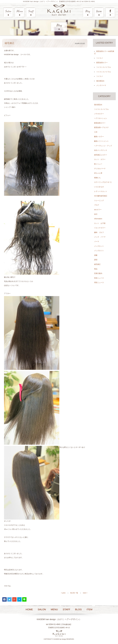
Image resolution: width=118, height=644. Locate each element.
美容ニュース (99, 278)
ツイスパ (100, 58)
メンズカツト (99, 251)
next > (85, 593)
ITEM (90, 609)
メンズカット (99, 246)
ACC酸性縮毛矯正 (101, 196)
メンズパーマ (101, 85)
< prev (63, 593)
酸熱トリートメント (101, 141)
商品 (96, 269)
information (98, 219)
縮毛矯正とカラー (101, 155)
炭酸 (96, 255)
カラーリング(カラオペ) (103, 182)
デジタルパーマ (100, 169)
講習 (96, 260)
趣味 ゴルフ (99, 232)
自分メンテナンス (101, 150)
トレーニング (99, 200)
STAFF (66, 609)
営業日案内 (98, 273)
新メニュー (98, 164)
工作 (96, 132)
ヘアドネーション (101, 118)
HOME (29, 609)
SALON (42, 609)
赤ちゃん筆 (98, 173)
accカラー (98, 210)
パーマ (97, 242)
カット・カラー (100, 159)
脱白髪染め (100, 81)
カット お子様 (100, 223)
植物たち (97, 178)
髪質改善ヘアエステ (101, 128)
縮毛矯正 (97, 264)
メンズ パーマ (100, 237)
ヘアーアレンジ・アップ (103, 146)
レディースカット (101, 191)
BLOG (78, 609)
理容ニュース (99, 283)
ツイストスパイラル (104, 67)
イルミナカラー (100, 228)
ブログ (97, 205)
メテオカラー (99, 114)
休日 (96, 214)
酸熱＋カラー (99, 137)
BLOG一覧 (74, 593)
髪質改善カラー (102, 63)
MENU (54, 609)
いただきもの (99, 187)
